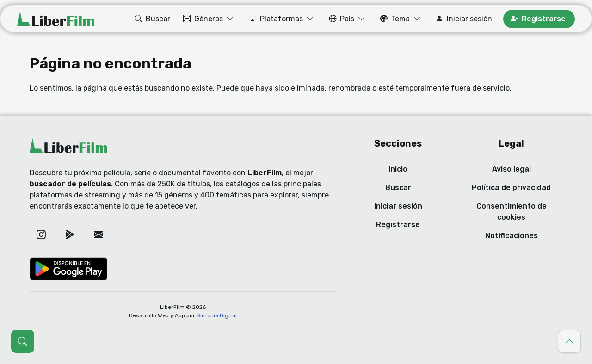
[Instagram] (41, 234)
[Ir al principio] (569, 341)
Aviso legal (512, 169)
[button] (151, 19)
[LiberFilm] (56, 19)
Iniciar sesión (398, 206)
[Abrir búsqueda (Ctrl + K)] (23, 341)
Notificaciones (512, 236)
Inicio (398, 169)
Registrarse (398, 225)
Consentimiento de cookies (512, 212)
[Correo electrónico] (99, 234)
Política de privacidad (511, 188)
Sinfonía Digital (217, 315)
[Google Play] (70, 234)
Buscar (398, 188)
